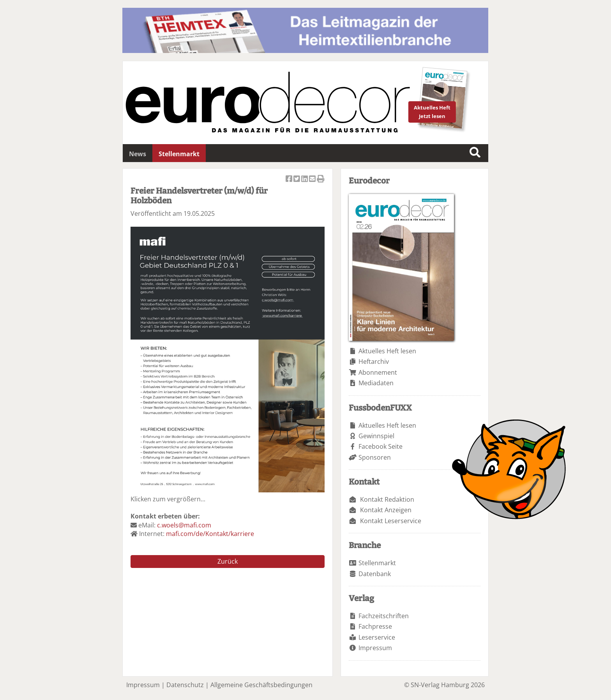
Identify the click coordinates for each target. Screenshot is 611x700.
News (138, 154)
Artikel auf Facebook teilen (290, 179)
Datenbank (375, 574)
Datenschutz (185, 685)
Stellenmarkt (179, 154)
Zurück (228, 561)
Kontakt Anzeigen (386, 510)
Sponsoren (375, 457)
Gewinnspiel (376, 436)
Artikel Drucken (321, 179)
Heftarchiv (374, 361)
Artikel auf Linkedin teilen (305, 179)
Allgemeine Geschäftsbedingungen (261, 685)
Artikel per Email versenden (313, 179)
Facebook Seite (381, 446)
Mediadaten (376, 383)
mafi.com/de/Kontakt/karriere (210, 534)
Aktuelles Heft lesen (387, 351)
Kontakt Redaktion (387, 499)
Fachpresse (375, 626)
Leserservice (377, 637)
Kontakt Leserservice (391, 521)
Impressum (375, 648)
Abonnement (378, 372)
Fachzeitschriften (384, 616)
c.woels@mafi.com (184, 525)
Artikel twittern (297, 179)
